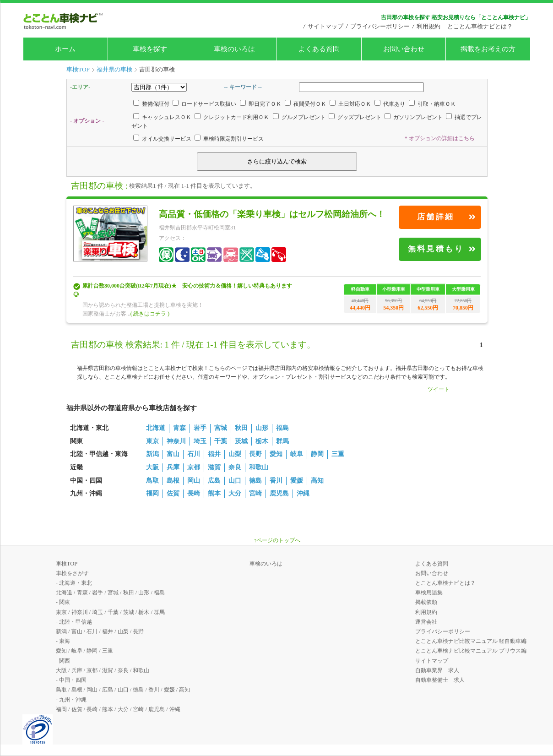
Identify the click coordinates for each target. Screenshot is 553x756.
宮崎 (255, 493)
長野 (255, 454)
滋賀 (214, 467)
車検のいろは (234, 49)
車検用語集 (429, 593)
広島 (214, 481)
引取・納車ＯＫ (437, 104)
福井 (214, 454)
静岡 (317, 454)
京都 (194, 467)
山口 (235, 481)
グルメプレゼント (304, 117)
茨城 (241, 441)
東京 (152, 441)
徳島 (255, 481)
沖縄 (303, 493)
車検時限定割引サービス (233, 139)
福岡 (152, 493)
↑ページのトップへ (277, 540)
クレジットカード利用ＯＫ (236, 117)
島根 (173, 481)
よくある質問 (319, 49)
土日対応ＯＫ (355, 104)
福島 (282, 428)
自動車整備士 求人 (440, 680)
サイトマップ (325, 26)
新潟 (152, 454)
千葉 (221, 441)
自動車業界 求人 (437, 670)
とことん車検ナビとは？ (480, 26)
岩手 (200, 428)
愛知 (276, 454)
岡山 (194, 481)
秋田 (241, 428)
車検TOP (67, 564)
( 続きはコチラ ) (150, 314)
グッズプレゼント (359, 117)
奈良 (235, 467)
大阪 (152, 467)
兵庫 (173, 467)
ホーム (65, 49)
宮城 (221, 428)
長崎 (194, 493)
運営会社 (426, 622)
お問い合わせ (404, 49)
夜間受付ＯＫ (310, 104)
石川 (194, 454)
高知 (317, 481)
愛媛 (297, 481)
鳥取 (152, 481)
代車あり (394, 104)
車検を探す (150, 49)
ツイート (439, 389)
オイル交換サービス (167, 139)
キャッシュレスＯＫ (167, 117)
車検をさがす (72, 573)
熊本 (214, 493)
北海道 (156, 428)
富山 (173, 454)
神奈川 (176, 441)
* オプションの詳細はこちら (440, 138)
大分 (235, 493)
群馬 (282, 441)
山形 (262, 428)
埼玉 (200, 441)
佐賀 (173, 493)
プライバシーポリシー (380, 26)
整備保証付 (156, 104)
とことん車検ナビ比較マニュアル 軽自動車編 (471, 641)
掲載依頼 (426, 602)
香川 (276, 481)
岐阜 (297, 454)
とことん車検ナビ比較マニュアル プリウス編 (471, 651)
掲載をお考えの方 (488, 49)
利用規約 (428, 26)
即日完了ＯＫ (265, 104)
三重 (338, 454)
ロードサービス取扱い (209, 104)
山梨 (235, 454)
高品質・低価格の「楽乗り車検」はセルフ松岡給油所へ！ (272, 214)
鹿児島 (279, 493)
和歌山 (259, 467)
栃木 (262, 441)
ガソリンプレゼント (418, 117)
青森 (179, 428)
